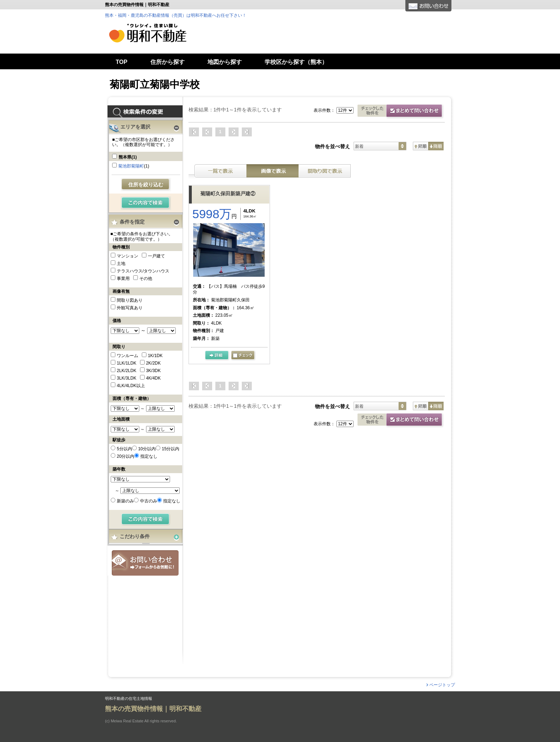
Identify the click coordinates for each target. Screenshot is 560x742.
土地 (121, 264)
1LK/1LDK (127, 363)
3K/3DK (153, 371)
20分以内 (126, 456)
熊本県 (128, 157)
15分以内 (171, 449)
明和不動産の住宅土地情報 (129, 699)
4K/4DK (153, 378)
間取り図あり (130, 300)
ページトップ (442, 685)
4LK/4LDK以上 (131, 386)
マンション (127, 256)
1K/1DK (155, 356)
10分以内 (147, 449)
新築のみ (125, 501)
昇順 (421, 146)
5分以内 (124, 449)
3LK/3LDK (127, 378)
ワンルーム (127, 356)
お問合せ (145, 563)
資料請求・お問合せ (401, 420)
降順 (436, 146)
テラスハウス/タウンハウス (143, 271)
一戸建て (156, 256)
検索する (146, 203)
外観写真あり (130, 308)
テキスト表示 (220, 171)
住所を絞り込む (146, 185)
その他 (146, 279)
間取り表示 (325, 171)
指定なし (149, 456)
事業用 (123, 279)
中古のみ (149, 501)
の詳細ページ (217, 356)
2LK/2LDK (127, 371)
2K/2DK (153, 363)
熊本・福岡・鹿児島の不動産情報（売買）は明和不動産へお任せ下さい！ (176, 15)
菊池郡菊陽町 (131, 166)
